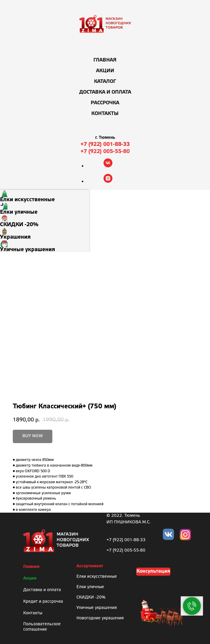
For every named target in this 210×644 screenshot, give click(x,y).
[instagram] (108, 181)
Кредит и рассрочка (43, 602)
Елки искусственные (97, 577)
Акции (105, 71)
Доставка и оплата (105, 92)
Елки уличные (90, 587)
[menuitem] (45, 196)
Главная (105, 60)
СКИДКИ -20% (91, 597)
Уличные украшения (97, 608)
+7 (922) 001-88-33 (105, 144)
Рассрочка (105, 103)
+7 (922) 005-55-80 (105, 152)
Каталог (105, 82)
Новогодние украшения (100, 618)
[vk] (108, 166)
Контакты (105, 114)
